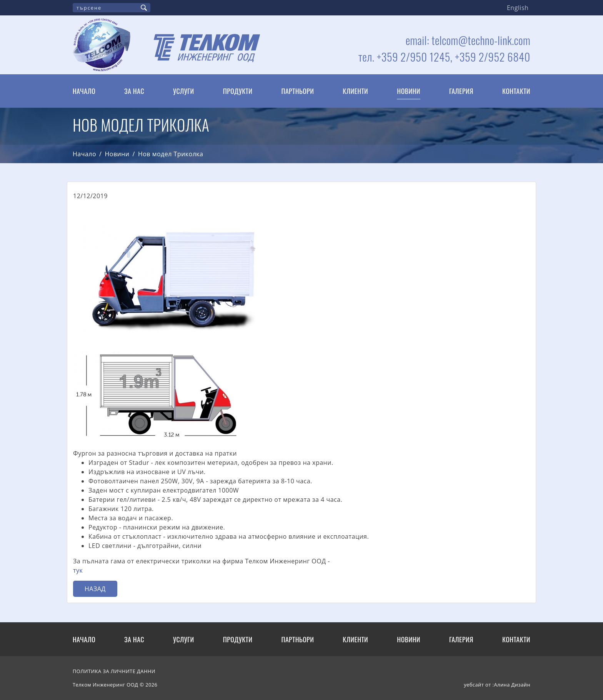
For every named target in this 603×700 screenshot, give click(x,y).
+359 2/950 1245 (414, 57)
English (518, 8)
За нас (134, 91)
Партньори (297, 91)
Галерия (461, 91)
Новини (409, 91)
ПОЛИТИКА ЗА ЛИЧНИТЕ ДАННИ (114, 671)
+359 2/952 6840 (493, 57)
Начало (84, 91)
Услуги (184, 91)
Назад (95, 589)
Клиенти (355, 91)
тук (78, 570)
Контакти (516, 91)
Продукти (238, 91)
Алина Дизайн (512, 685)
